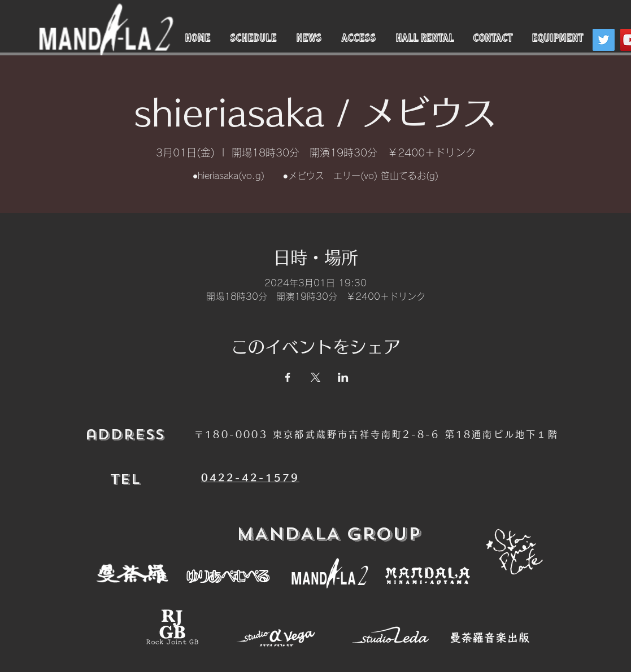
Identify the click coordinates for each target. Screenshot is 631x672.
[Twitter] (604, 40)
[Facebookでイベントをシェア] (288, 377)
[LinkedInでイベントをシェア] (343, 377)
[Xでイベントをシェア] (315, 377)
